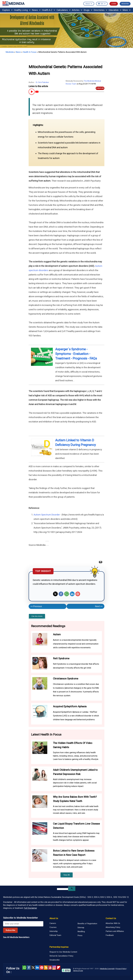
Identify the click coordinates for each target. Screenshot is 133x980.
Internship (54, 931)
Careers (53, 923)
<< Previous (36, 606)
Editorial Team (55, 935)
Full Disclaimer (30, 908)
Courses (53, 927)
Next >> (99, 606)
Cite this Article (37, 616)
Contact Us (111, 918)
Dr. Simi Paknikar (42, 82)
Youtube (50, 968)
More (127, 10)
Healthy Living (22, 10)
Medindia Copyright (107, 969)
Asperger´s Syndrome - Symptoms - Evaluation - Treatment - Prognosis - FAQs (76, 354)
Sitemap (81, 928)
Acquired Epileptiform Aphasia (70, 706)
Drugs (88, 10)
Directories (100, 10)
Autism (57, 634)
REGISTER (125, 4)
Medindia (10, 52)
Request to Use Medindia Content (63, 952)
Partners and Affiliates (115, 931)
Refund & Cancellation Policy (61, 956)
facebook (28, 968)
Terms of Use (78, 971)
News (36, 10)
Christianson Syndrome (66, 679)
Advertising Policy (113, 927)
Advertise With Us (113, 923)
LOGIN (114, 4)
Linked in (37, 968)
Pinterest (78, 594)
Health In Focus (30, 52)
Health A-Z (49, 10)
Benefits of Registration (87, 924)
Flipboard (58, 968)
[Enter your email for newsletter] (23, 924)
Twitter (55, 594)
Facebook (61, 594)
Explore (8, 10)
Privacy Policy (121, 969)
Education (115, 10)
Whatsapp (67, 594)
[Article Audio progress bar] (70, 92)
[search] (63, 889)
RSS (46, 968)
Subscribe (10, 930)
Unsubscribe (55, 960)
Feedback (110, 935)
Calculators (64, 10)
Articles (77, 10)
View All (67, 875)
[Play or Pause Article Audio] (31, 92)
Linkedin (72, 594)
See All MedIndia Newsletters (16, 937)
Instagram (54, 968)
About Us (54, 918)
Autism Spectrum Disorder (47, 515)
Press (80, 935)
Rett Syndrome (61, 658)
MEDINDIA (13, 4)
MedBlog (81, 932)
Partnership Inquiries (59, 947)
